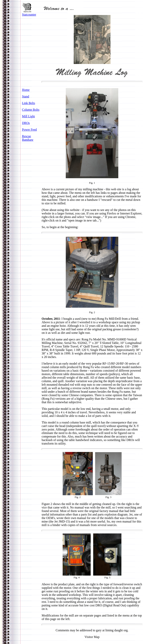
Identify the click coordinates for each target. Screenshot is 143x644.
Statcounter (29, 15)
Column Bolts (31, 110)
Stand (25, 96)
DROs (26, 123)
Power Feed (29, 130)
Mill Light (28, 116)
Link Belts (29, 103)
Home (26, 90)
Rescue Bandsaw (28, 138)
